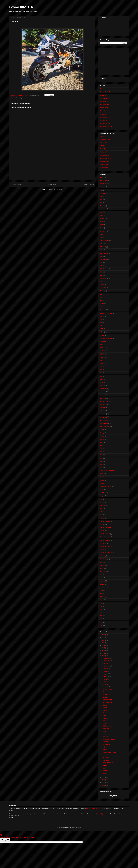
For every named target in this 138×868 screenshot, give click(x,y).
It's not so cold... (108, 689)
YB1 (101, 594)
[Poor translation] (7, 840)
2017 (104, 653)
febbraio (106, 684)
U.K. (101, 562)
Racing (102, 433)
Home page (52, 184)
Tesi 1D (102, 518)
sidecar (102, 483)
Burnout (102, 218)
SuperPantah (104, 168)
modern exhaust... (109, 763)
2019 (104, 648)
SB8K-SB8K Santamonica (108, 471)
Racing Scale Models (106, 158)
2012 (104, 785)
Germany (103, 310)
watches (102, 581)
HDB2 (102, 329)
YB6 (101, 616)
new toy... (106, 750)
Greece (102, 316)
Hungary (102, 341)
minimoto (103, 392)
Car (101, 228)
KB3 (101, 373)
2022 (104, 645)
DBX (101, 282)
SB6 (101, 461)
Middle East (103, 389)
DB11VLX (103, 247)
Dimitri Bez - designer (110, 739)
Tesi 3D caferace (105, 534)
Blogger (79, 827)
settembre (107, 666)
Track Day (103, 556)
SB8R (102, 474)
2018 (104, 651)
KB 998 (102, 363)
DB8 (101, 275)
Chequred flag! (108, 700)
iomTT (102, 351)
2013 (104, 782)
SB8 (101, 468)
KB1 (101, 367)
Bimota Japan (104, 108)
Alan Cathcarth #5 (109, 702)
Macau (102, 386)
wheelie (102, 584)
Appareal (103, 187)
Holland (102, 335)
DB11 (102, 244)
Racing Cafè (104, 152)
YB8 (101, 622)
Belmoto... (106, 692)
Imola (101, 345)
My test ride (103, 417)
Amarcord (103, 184)
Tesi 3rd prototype (105, 537)
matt (105, 734)
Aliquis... (106, 747)
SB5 (101, 458)
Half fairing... (107, 744)
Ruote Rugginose (105, 165)
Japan (102, 357)
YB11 (101, 600)
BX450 (102, 222)
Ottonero (102, 146)
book (101, 212)
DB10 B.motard (104, 240)
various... (106, 716)
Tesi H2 (102, 550)
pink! (105, 731)
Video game (103, 572)
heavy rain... (107, 729)
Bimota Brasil (104, 101)
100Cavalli (103, 136)
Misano (102, 395)
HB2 (101, 322)
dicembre (106, 658)
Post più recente (16, 184)
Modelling (103, 398)
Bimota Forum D (105, 117)
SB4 (101, 455)
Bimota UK (103, 95)
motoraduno (103, 404)
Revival (102, 436)
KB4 (101, 376)
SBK (101, 477)
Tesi (101, 515)
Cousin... (106, 697)
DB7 (101, 272)
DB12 (102, 250)
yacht (101, 591)
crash (101, 234)
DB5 (101, 266)
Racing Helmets (105, 155)
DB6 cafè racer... (108, 726)
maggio (106, 676)
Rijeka (102, 439)
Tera (101, 512)
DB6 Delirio (103, 269)
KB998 (102, 379)
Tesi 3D (102, 531)
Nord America (104, 423)
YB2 (101, 603)
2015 (104, 777)
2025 (104, 637)
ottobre (106, 663)
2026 (104, 635)
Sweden (102, 505)
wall (104, 768)
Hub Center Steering (106, 338)
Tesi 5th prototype (105, 546)
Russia (102, 442)
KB (101, 360)
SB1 (101, 445)
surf (101, 499)
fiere (101, 297)
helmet (102, 332)
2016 (104, 656)
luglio (105, 671)
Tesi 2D (102, 524)
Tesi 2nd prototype (105, 527)
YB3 (101, 606)
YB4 (101, 609)
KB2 (101, 370)
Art (101, 190)
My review (103, 414)
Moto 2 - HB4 (104, 401)
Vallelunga (103, 565)
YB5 (101, 613)
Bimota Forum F (105, 120)
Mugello (102, 411)
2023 (104, 643)
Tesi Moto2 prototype (106, 553)
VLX (101, 575)
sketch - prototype (105, 486)
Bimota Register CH (106, 127)
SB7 (101, 464)
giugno (106, 674)
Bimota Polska (104, 111)
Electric (102, 285)
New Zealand (104, 420)
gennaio (106, 687)
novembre (107, 661)
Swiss (102, 509)
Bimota (102, 89)
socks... (105, 765)
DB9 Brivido (103, 278)
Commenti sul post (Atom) (55, 189)
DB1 (101, 237)
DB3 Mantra (103, 259)
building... (106, 771)
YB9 (101, 625)
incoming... (106, 742)
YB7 (101, 619)
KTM (101, 382)
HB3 (101, 326)
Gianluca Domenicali (106, 313)
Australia (102, 193)
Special (18, 98)
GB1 (101, 307)
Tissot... (106, 708)
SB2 (101, 449)
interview (102, 348)
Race (101, 430)
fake (101, 294)
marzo (106, 682)
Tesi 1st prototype (105, 521)
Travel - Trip (103, 559)
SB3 (101, 452)
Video (102, 568)
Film (101, 300)
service (102, 480)
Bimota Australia (105, 98)
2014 (104, 780)
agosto (106, 669)
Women (102, 587)
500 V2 (102, 177)
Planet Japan (104, 149)
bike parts (103, 209)
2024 (104, 640)
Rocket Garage (104, 162)
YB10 (101, 597)
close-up (106, 721)
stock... (105, 705)
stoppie (102, 496)
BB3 (101, 200)
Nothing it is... (107, 695)
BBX (101, 203)
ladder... (106, 718)
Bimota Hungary (105, 105)
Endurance (103, 288)
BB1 (101, 196)
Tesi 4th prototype (105, 540)
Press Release (104, 427)
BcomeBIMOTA (21, 7)
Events (102, 291)
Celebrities (103, 231)
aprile (105, 679)
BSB (101, 215)
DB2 (101, 256)
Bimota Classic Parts (106, 92)
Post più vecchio (88, 184)
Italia (101, 354)
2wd (104, 773)
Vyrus (22, 98)
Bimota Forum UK (105, 123)
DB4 (101, 263)
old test (105, 723)
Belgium (102, 206)
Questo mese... (108, 713)
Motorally (103, 408)
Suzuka (102, 502)
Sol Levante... (107, 758)
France (102, 304)
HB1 (101, 319)
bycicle (102, 225)
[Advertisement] (52, 166)
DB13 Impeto (104, 253)
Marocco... (106, 760)
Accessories (103, 181)
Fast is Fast (103, 143)
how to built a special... (110, 752)
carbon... (106, 710)
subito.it (106, 755)
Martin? (105, 736)
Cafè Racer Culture (106, 139)
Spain (102, 490)
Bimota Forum (104, 114)
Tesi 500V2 (103, 543)
